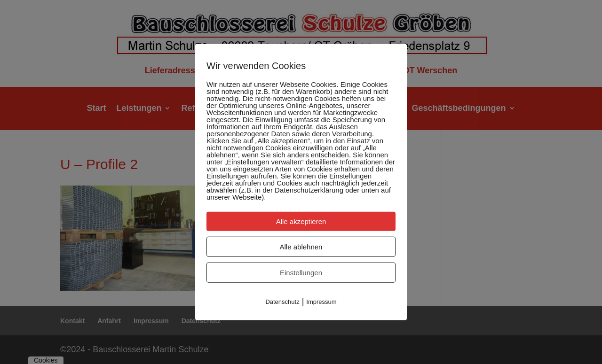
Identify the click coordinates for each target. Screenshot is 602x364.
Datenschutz (282, 301)
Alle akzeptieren (301, 221)
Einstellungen (301, 272)
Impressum (321, 301)
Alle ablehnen (301, 246)
